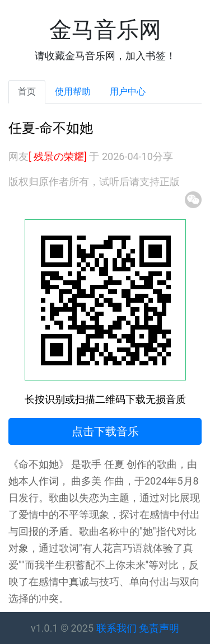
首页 (27, 91)
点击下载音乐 (105, 431)
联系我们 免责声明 (138, 628)
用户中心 (128, 91)
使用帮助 (73, 91)
